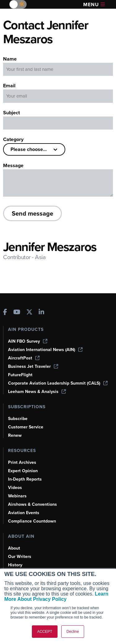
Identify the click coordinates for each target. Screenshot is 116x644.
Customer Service (26, 427)
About (14, 548)
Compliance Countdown (32, 521)
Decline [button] (73, 632)
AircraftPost (24, 358)
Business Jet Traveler (33, 366)
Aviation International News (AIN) (45, 350)
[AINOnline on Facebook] (5, 313)
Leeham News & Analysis (37, 392)
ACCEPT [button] (45, 632)
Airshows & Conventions (32, 504)
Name (10, 59)
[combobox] (11, 149)
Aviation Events (24, 513)
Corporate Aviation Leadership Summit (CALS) (58, 383)
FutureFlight (20, 375)
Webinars (17, 496)
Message (13, 165)
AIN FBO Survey (28, 341)
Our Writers (20, 557)
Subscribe (18, 419)
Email (9, 86)
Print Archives (22, 462)
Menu (94, 5)
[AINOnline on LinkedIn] (41, 313)
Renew (15, 435)
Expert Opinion (23, 471)
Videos (15, 488)
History (15, 565)
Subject (11, 113)
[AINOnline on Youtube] (17, 313)
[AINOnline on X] (29, 313)
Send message (32, 213)
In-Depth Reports (25, 479)
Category (13, 139)
